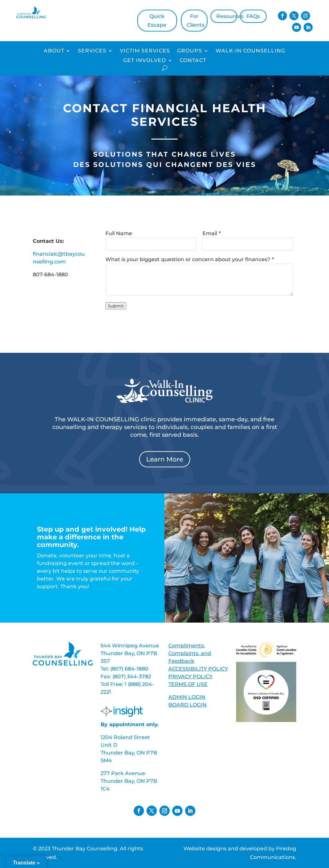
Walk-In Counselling (250, 51)
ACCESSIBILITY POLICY (198, 669)
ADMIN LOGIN (187, 697)
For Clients (196, 21)
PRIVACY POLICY (190, 676)
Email (210, 233)
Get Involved (145, 61)
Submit (116, 306)
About (54, 51)
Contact (193, 61)
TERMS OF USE (188, 684)
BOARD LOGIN (187, 705)
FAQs (253, 16)
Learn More (165, 459)
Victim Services (145, 51)
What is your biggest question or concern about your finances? (188, 259)
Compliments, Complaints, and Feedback (190, 653)
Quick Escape (157, 21)
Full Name (119, 233)
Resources (227, 16)
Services (92, 51)
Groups (190, 51)
